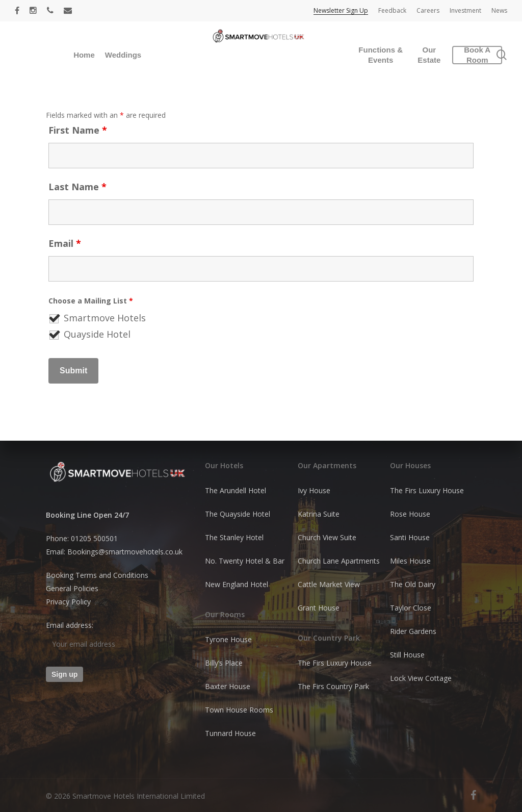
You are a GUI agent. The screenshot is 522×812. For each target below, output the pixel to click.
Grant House (319, 608)
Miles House (410, 561)
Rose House (410, 514)
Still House (407, 655)
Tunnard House (230, 733)
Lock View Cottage (421, 678)
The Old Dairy (413, 584)
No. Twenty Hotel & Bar (245, 561)
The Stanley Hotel (234, 537)
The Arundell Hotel (236, 490)
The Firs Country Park (333, 686)
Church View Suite (327, 537)
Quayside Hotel (97, 334)
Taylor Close (411, 608)
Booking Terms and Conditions (97, 575)
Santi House (410, 537)
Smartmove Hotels (105, 318)
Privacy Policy (68, 602)
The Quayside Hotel (238, 514)
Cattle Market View (329, 584)
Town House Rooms (239, 710)
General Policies (72, 588)
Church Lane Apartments (339, 561)
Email (65, 243)
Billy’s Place (224, 663)
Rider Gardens (413, 631)
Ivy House (314, 490)
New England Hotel (237, 584)
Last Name (77, 187)
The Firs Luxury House (335, 663)
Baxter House (228, 686)
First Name (78, 130)
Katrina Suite (319, 514)
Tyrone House (228, 639)
